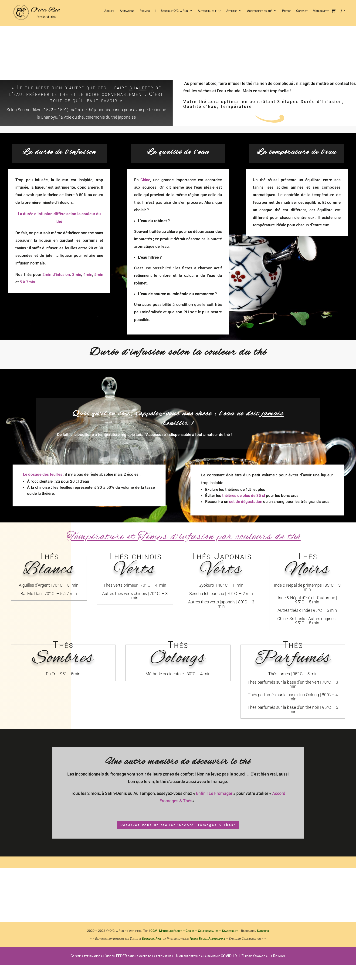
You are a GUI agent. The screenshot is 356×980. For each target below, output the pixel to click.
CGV (154, 931)
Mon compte (321, 11)
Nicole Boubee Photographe (207, 939)
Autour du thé (207, 11)
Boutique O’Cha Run (174, 11)
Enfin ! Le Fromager (214, 793)
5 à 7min (27, 282)
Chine (145, 180)
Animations (127, 11)
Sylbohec (263, 931)
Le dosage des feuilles (43, 474)
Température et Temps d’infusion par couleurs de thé (184, 537)
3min (77, 274)
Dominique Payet (152, 939)
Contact (302, 11)
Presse (286, 11)
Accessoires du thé (260, 11)
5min (99, 274)
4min (88, 274)
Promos (145, 11)
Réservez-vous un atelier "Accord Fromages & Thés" (178, 825)
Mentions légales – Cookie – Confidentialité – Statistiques (199, 931)
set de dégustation (246, 502)
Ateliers (232, 11)
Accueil (109, 11)
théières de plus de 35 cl (244, 495)
